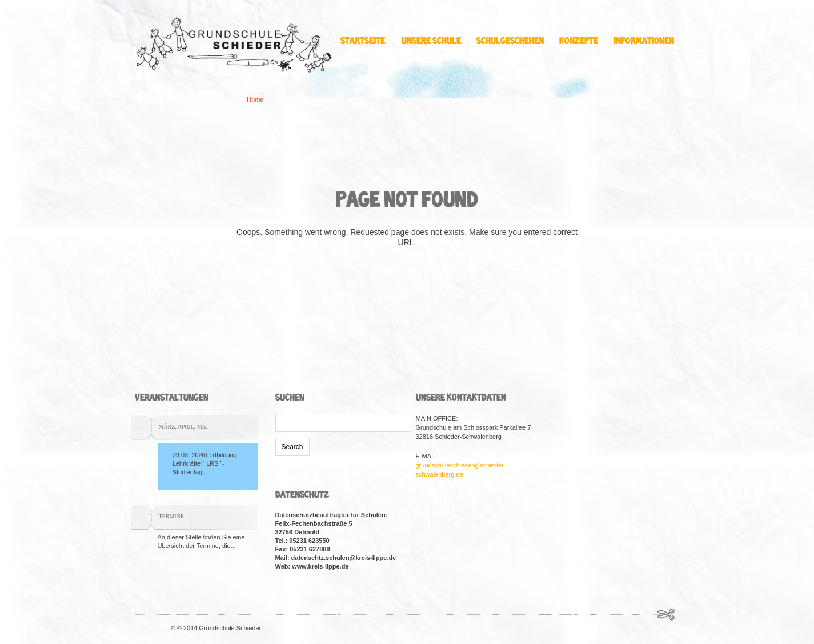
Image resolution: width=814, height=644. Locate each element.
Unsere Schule (434, 42)
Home (255, 99)
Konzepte (582, 42)
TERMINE (171, 516)
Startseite (363, 41)
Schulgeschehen (513, 42)
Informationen (647, 42)
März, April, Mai (184, 427)
